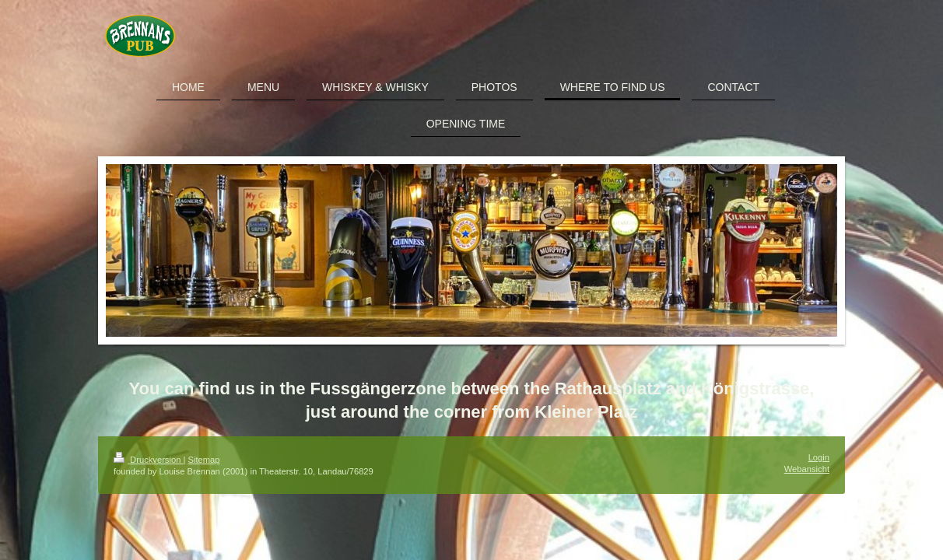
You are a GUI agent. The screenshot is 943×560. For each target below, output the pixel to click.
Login (819, 457)
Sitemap (204, 460)
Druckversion (149, 460)
